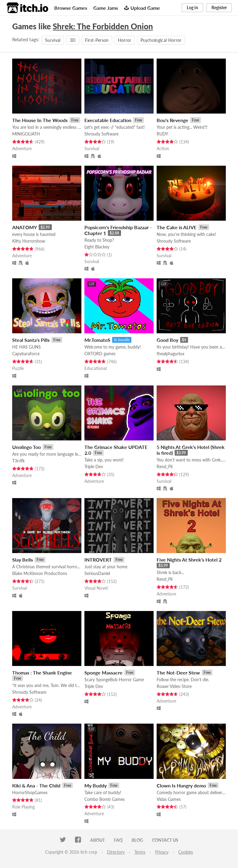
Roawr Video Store (174, 686)
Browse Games (71, 8)
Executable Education (108, 120)
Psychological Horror (161, 40)
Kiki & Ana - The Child (36, 785)
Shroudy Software (101, 134)
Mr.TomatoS (97, 340)
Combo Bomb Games (105, 799)
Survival (53, 40)
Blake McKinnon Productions (40, 573)
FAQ (118, 840)
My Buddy (96, 785)
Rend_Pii (165, 467)
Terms (140, 852)
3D (73, 40)
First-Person (97, 40)
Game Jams (106, 8)
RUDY (162, 134)
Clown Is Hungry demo (181, 785)
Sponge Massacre (103, 673)
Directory (116, 852)
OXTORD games (100, 354)
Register (219, 7)
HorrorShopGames (30, 792)
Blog (137, 840)
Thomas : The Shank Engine (42, 673)
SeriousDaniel (97, 573)
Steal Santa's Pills (31, 340)
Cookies (186, 852)
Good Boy (167, 340)
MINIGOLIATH (26, 134)
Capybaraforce (26, 354)
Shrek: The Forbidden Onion (103, 26)
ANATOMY (25, 227)
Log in (192, 7)
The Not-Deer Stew (178, 673)
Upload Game (142, 8)
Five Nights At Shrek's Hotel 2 (189, 560)
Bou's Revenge (172, 120)
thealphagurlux (171, 354)
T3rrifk (18, 461)
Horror (125, 40)
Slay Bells (23, 560)
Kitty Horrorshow (29, 241)
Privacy (162, 852)
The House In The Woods (40, 120)
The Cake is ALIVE (177, 227)
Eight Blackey (97, 247)
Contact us (165, 840)
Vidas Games (169, 799)
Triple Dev (94, 467)
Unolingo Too (27, 447)
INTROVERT (98, 560)
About (98, 840)
